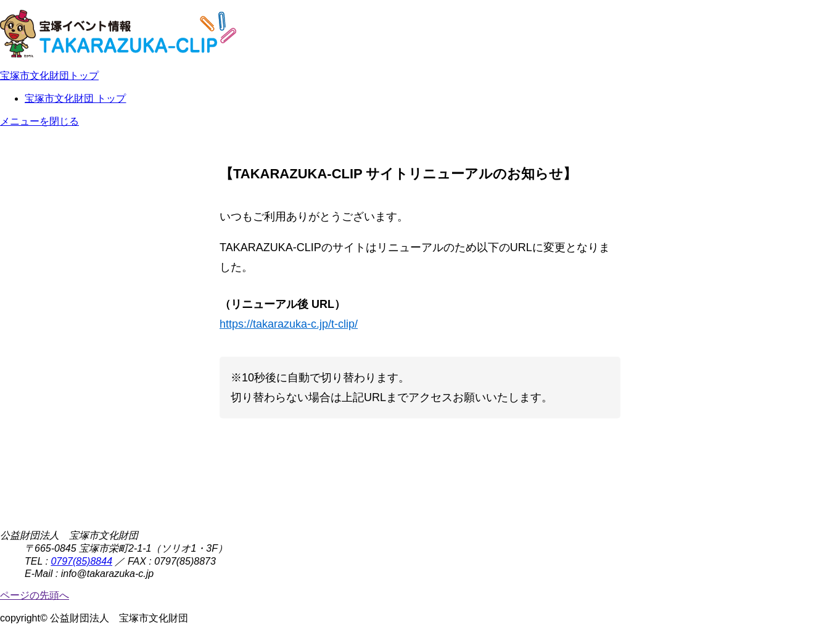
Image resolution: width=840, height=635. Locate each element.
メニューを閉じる (39, 121)
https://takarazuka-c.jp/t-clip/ (289, 324)
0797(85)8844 (81, 561)
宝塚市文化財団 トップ (75, 98)
